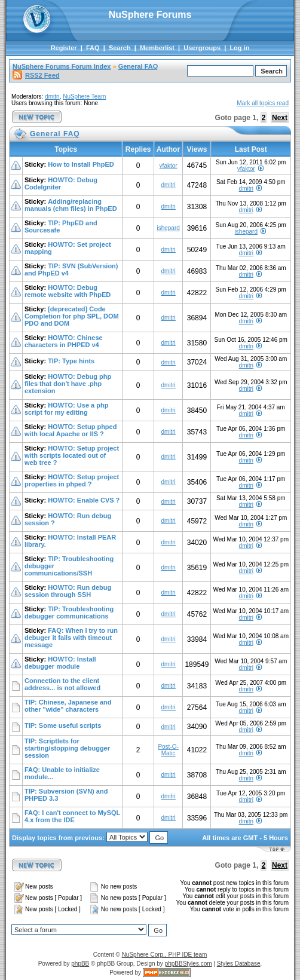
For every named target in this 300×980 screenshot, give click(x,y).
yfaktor (169, 166)
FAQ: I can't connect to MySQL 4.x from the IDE (72, 816)
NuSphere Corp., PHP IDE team (165, 955)
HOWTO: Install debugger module (60, 663)
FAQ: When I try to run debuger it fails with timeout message (71, 638)
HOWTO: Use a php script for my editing (66, 409)
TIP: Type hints (71, 361)
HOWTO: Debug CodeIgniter (61, 183)
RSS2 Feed (36, 75)
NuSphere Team (84, 97)
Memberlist (157, 48)
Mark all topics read (263, 103)
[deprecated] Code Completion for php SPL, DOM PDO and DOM (72, 316)
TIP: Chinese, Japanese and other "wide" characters (68, 706)
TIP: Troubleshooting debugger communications (69, 612)
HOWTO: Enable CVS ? (84, 500)
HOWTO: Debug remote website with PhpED (68, 291)
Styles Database (239, 964)
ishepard (168, 228)
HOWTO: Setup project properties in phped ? (72, 480)
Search (120, 48)
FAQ (93, 48)
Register (64, 48)
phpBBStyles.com (189, 964)
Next (280, 118)
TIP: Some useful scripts (63, 725)
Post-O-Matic (168, 750)
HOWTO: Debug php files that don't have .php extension (68, 384)
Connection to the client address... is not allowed (62, 684)
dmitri (52, 97)
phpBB (80, 964)
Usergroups (202, 48)
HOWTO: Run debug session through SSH (68, 591)
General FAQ (138, 66)
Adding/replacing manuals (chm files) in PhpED (71, 205)
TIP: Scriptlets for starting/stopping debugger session (67, 748)
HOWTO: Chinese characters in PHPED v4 (64, 341)
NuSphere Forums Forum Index (62, 66)
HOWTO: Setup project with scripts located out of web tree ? (72, 455)
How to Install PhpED (81, 164)
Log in (239, 48)
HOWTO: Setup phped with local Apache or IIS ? (71, 430)
